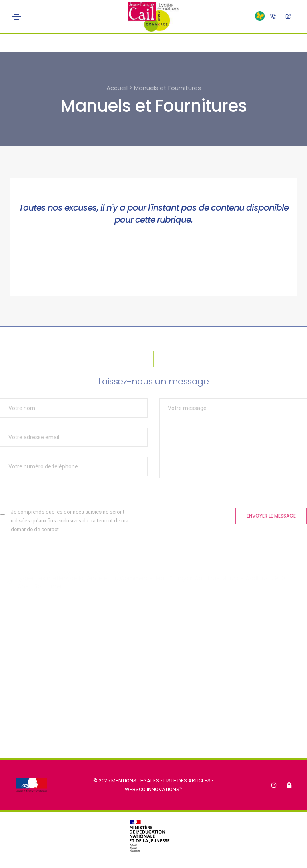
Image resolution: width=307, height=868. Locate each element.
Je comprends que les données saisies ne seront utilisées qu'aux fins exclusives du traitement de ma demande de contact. (70, 521)
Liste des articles (188, 781)
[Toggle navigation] (16, 17)
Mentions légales (135, 781)
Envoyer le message (271, 516)
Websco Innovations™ (154, 789)
